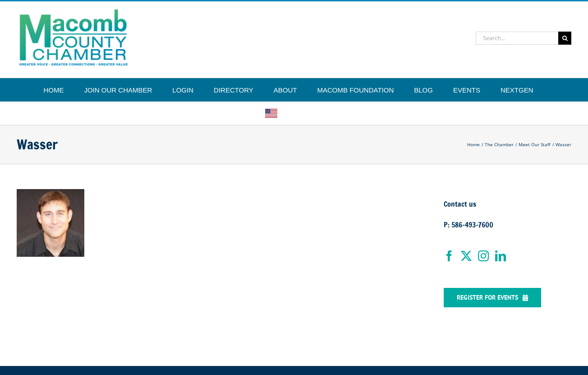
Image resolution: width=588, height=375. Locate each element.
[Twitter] (466, 256)
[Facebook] (449, 256)
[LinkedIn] (501, 256)
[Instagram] (483, 256)
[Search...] (517, 38)
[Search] (565, 38)
